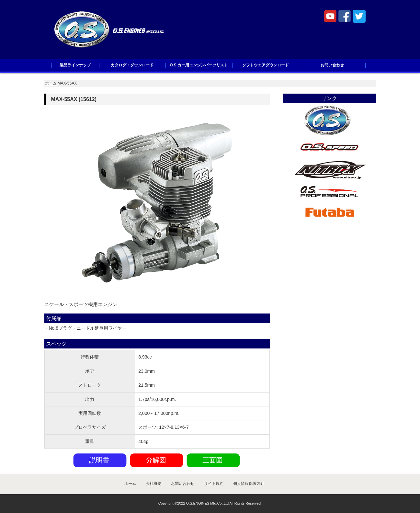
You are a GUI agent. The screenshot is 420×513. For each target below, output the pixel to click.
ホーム (51, 83)
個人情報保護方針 (249, 484)
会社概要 (153, 484)
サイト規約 (214, 484)
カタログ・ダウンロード (132, 65)
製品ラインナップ (75, 65)
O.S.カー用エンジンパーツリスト (199, 65)
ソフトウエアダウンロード (266, 65)
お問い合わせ (332, 65)
